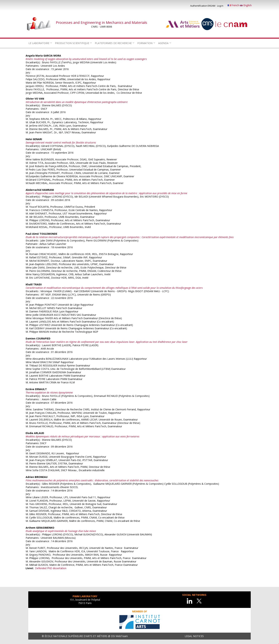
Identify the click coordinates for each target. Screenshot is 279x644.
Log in (220, 6)
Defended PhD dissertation (51, 568)
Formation (145, 43)
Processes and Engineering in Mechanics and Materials (102, 22)
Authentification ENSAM (203, 6)
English (246, 5)
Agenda (163, 43)
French (234, 5)
